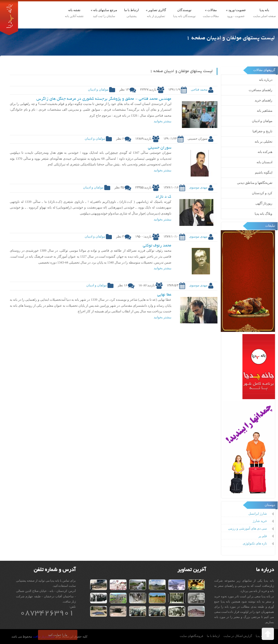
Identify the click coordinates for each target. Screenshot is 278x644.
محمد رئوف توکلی (157, 246)
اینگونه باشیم (264, 172)
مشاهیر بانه (265, 111)
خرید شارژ (260, 521)
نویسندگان (184, 10)
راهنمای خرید (263, 100)
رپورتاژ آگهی (264, 203)
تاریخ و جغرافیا (262, 131)
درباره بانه (266, 80)
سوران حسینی (160, 148)
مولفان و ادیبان (262, 121)
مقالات (211, 10)
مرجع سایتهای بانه (104, 10)
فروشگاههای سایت (191, 636)
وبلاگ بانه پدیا (263, 214)
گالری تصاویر (156, 10)
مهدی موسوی (198, 187)
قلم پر (263, 536)
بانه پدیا (264, 10)
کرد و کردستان (262, 193)
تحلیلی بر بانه (263, 142)
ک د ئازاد (163, 197)
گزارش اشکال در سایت (238, 636)
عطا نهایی (164, 295)
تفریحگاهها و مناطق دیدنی (255, 183)
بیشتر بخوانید (162, 121)
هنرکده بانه (265, 152)
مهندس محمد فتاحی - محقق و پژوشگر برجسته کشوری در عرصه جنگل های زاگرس (104, 99)
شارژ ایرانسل (258, 514)
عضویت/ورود (236, 10)
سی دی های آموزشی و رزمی (247, 528)
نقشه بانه (74, 10)
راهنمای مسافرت (260, 90)
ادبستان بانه (264, 162)
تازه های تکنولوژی (255, 543)
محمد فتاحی (199, 89)
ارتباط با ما (131, 10)
